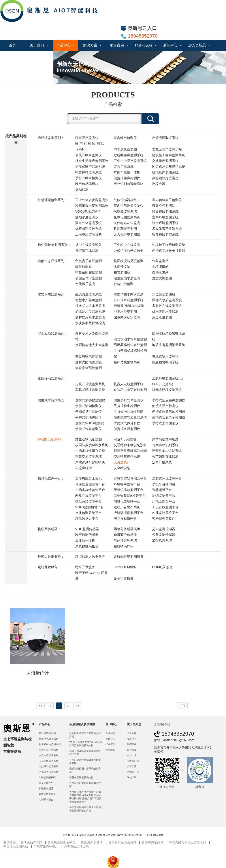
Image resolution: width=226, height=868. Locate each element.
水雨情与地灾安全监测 (92, 345)
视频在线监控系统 (165, 234)
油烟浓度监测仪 (87, 217)
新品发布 (110, 750)
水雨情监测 (122, 267)
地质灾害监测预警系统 (169, 345)
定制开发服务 (46, 799)
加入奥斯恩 (199, 45)
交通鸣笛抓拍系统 (127, 456)
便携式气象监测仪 (89, 429)
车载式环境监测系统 (90, 390)
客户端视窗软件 (164, 519)
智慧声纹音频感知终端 (130, 451)
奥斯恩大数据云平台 (62, 842)
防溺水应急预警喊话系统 (169, 336)
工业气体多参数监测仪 (92, 200)
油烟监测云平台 (164, 496)
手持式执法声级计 (89, 417)
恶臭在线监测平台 (89, 496)
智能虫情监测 (124, 284)
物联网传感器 (46, 788)
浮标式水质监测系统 (167, 300)
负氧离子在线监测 (89, 261)
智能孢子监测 (85, 284)
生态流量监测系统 (89, 294)
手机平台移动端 (164, 484)
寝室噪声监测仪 (87, 138)
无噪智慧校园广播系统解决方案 (85, 770)
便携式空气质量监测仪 (130, 417)
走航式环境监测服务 (129, 557)
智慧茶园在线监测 (89, 272)
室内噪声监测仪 (125, 138)
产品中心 (66, 45)
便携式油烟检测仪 (89, 406)
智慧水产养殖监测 (89, 300)
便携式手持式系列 (49, 772)
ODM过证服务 (163, 567)
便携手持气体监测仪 (129, 400)
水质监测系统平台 (89, 513)
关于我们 (39, 45)
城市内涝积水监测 (127, 317)
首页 (12, 45)
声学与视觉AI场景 (165, 439)
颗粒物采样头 (124, 546)
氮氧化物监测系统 (127, 217)
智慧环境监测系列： (53, 200)
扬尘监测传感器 (164, 529)
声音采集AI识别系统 (167, 451)
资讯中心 (111, 724)
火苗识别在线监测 (165, 456)
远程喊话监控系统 (89, 229)
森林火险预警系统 (89, 362)
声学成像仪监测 (125, 149)
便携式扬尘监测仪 (89, 412)
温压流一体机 (85, 540)
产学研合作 (133, 772)
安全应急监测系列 (49, 761)
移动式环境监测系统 (167, 390)
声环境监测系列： (51, 138)
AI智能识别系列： (51, 439)
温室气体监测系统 (89, 223)
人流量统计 (122, 462)
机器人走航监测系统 (129, 384)
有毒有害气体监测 (89, 356)
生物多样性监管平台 (90, 490)
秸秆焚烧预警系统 (127, 362)
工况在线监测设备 (89, 234)
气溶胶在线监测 (87, 250)
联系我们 (15, 56)
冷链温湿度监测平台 (129, 513)
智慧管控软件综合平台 (130, 478)
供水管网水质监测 (165, 311)
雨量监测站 (84, 267)
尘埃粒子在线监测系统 (169, 245)
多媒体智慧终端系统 (167, 229)
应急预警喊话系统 (165, 362)
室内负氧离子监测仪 (167, 200)
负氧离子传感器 (125, 535)
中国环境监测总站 (16, 846)
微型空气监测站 (164, 206)
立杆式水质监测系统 (129, 300)
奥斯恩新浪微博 (92, 842)
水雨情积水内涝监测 (129, 294)
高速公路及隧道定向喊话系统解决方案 (85, 753)
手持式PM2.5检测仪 (128, 412)
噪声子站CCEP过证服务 (91, 576)
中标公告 (110, 739)
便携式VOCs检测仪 (90, 423)
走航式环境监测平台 (167, 478)
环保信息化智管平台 (90, 484)
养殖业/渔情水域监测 (129, 306)
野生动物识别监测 (89, 439)
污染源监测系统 (125, 211)
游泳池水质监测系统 (90, 311)
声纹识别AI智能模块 (128, 184)
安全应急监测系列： (53, 333)
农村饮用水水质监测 (90, 317)
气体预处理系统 (125, 540)
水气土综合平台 (164, 501)
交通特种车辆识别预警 (130, 445)
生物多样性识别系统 (90, 451)
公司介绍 (132, 733)
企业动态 (110, 733)
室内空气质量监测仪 (129, 206)
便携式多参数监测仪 (90, 400)
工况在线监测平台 (165, 507)
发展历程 (132, 739)
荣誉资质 (132, 750)
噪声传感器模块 (87, 184)
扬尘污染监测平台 (89, 501)
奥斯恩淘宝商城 (153, 842)
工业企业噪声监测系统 (130, 161)
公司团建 (132, 766)
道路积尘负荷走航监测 (130, 390)
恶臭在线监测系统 (165, 211)
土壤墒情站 (160, 267)
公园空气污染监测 (89, 278)
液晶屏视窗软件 (125, 519)
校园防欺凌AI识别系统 (92, 445)
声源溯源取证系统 (165, 138)
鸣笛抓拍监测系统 (89, 172)
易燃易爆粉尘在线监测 (130, 345)
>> (78, 706)
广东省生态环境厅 (46, 846)
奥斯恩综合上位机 (89, 478)
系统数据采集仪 (87, 546)
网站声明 (132, 777)
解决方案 (92, 45)
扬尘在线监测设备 (89, 245)
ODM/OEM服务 (125, 567)
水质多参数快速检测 (90, 323)
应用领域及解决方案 (82, 724)
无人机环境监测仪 (127, 234)
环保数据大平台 (87, 519)
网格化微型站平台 (127, 501)
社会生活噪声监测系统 (92, 161)
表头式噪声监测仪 (89, 155)
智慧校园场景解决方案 (81, 777)
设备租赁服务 (124, 578)
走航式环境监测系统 (90, 384)
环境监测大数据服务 (90, 557)
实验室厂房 (133, 761)
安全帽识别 (122, 468)
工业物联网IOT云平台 (130, 496)
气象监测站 (160, 261)
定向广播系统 (124, 167)
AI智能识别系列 (47, 777)
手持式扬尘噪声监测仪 (169, 400)
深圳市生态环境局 (76, 846)
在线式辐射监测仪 (165, 356)
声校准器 (159, 184)
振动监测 (82, 189)
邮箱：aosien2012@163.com (174, 740)
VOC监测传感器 (87, 529)
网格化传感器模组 (127, 529)
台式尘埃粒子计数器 (129, 250)
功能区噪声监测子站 (167, 149)
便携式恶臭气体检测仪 (169, 412)
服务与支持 (146, 45)
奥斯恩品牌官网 (31, 842)
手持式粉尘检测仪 (127, 406)
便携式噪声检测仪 (127, 178)
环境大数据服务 (47, 794)
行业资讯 (110, 744)
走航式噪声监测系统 (90, 167)
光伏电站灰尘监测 (127, 223)
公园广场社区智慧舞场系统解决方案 (85, 761)
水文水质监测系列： (53, 294)
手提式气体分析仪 (127, 423)
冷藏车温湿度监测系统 (92, 206)
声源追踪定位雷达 (165, 178)
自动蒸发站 (160, 272)
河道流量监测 (162, 317)
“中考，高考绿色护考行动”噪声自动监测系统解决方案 (86, 744)
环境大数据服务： (51, 557)
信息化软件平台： (51, 478)
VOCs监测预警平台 (90, 507)
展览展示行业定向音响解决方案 (85, 785)
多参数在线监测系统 (167, 306)
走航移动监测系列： (53, 378)
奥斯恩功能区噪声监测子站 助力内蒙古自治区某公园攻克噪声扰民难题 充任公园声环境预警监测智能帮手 (85, 797)
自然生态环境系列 (49, 750)
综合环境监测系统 (165, 223)
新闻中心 (172, 45)
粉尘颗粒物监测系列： (54, 245)
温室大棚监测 (162, 278)
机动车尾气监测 (125, 229)
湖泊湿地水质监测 (127, 278)
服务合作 (41, 56)
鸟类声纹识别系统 (165, 445)
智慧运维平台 (162, 490)
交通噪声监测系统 (165, 161)
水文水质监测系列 (49, 755)
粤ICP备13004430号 (151, 835)
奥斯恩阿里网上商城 (122, 842)
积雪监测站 (122, 272)
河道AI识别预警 (125, 439)
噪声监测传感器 (87, 535)
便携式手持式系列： (53, 400)
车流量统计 (84, 468)
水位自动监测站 (164, 294)
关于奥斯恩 (134, 724)
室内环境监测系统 (165, 217)
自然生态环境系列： (53, 261)
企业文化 (132, 755)
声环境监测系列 (47, 733)
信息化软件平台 (47, 783)
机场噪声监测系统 (165, 172)
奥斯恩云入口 (139, 28)
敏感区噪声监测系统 (129, 155)
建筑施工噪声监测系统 (169, 155)
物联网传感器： (49, 529)
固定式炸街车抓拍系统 (169, 167)
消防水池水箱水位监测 (130, 339)
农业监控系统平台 (165, 513)
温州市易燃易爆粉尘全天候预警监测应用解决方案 (85, 809)
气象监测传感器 (164, 535)
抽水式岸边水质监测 (90, 306)
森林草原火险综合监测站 (92, 336)
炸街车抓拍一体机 (127, 172)
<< (40, 706)
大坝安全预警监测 (89, 368)
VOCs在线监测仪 (88, 211)
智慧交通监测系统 (89, 456)
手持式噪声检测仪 (89, 178)
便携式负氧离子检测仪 (169, 417)
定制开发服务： (49, 567)
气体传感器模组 (125, 200)
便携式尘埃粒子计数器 (169, 250)
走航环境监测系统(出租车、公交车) (168, 381)
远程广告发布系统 (127, 507)
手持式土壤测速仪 (165, 423)
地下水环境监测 (125, 311)
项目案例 (119, 45)
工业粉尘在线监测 (127, 245)
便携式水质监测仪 (127, 429)
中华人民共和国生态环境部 (187, 842)
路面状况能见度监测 (129, 261)
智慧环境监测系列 (49, 739)
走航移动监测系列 (49, 766)
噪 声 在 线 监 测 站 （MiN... (90, 146)
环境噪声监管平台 (127, 484)
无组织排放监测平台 (129, 490)
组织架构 (132, 744)
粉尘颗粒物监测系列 (50, 744)
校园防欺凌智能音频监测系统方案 (85, 735)
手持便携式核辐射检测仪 (130, 353)
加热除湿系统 (162, 540)
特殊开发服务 (85, 567)
